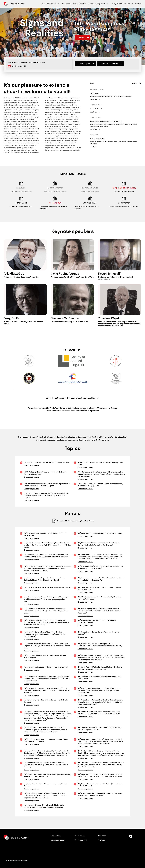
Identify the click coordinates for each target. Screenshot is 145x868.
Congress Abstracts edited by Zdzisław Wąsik (75, 521)
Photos (81, 38)
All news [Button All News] (134, 83)
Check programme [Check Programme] (31, 465)
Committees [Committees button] (56, 836)
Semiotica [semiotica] (102, 836)
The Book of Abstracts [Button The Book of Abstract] (109, 64)
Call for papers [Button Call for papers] (84, 64)
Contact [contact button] (138, 4)
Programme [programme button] (66, 4)
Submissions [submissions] (80, 836)
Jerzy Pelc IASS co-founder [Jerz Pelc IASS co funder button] (122, 4)
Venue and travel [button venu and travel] (58, 840)
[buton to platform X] (131, 836)
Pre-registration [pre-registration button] (80, 4)
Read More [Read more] (93, 100)
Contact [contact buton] (101, 840)
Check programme (31, 538)
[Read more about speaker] (25, 260)
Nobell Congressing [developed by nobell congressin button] (22, 860)
